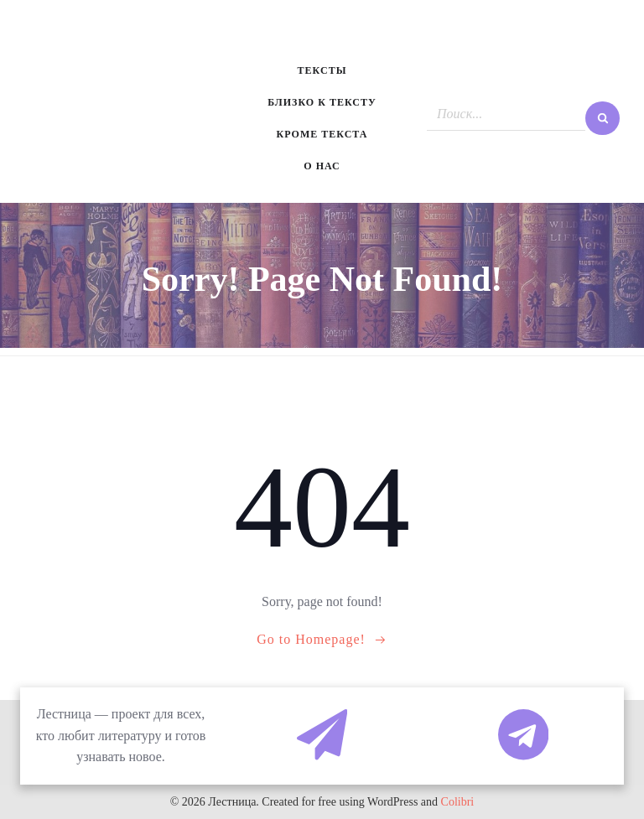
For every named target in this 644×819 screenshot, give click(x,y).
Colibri (458, 802)
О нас (322, 166)
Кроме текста (322, 134)
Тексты (322, 70)
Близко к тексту (322, 102)
